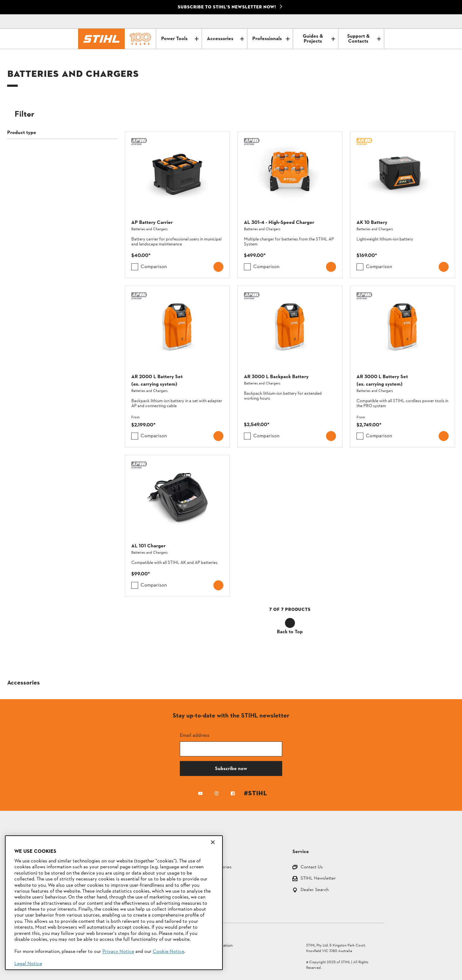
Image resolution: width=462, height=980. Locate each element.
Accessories (225, 39)
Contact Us (312, 868)
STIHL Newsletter (318, 879)
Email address (195, 735)
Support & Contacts (364, 39)
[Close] (213, 842)
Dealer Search (315, 890)
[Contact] (353, 21)
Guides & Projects (319, 39)
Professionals (271, 39)
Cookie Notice (168, 952)
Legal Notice (28, 964)
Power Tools (180, 39)
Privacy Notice (118, 952)
